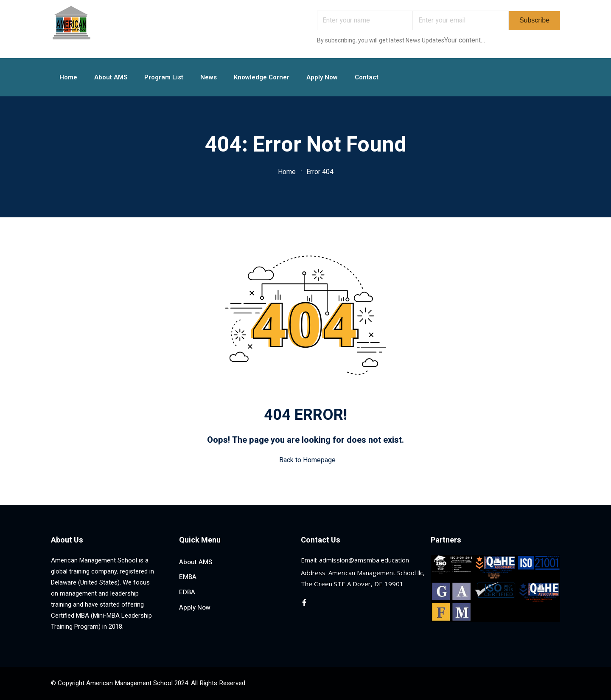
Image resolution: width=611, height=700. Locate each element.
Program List (164, 77)
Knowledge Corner (262, 77)
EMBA (188, 577)
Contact (367, 77)
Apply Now (322, 77)
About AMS (111, 77)
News (209, 77)
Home (68, 77)
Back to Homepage (306, 460)
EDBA (187, 592)
